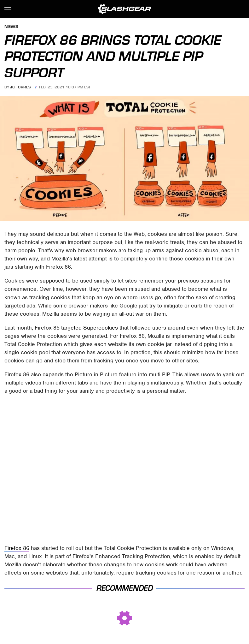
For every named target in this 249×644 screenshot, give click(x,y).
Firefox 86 (17, 548)
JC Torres (20, 87)
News (11, 27)
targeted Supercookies (90, 328)
